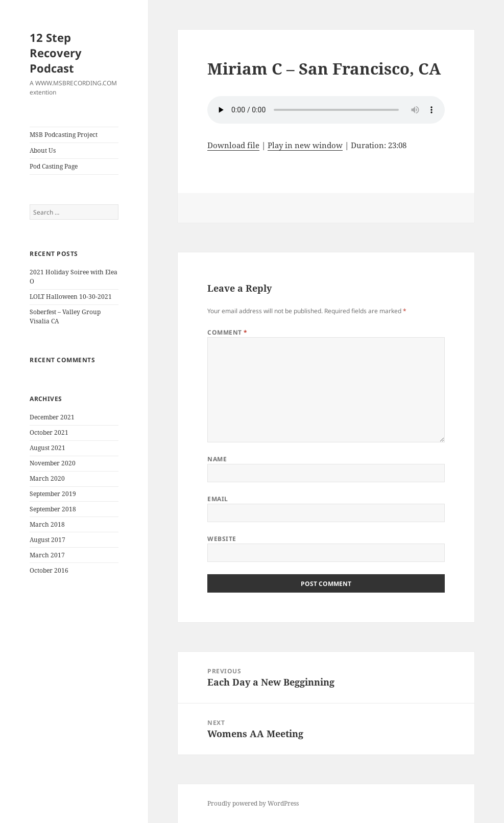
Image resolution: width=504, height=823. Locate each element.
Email (218, 499)
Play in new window (305, 145)
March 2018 (47, 524)
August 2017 (47, 540)
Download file (233, 145)
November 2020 (53, 463)
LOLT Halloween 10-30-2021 (71, 297)
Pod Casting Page (54, 166)
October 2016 (49, 570)
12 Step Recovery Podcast (56, 53)
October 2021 (49, 432)
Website (222, 539)
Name (217, 459)
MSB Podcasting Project (64, 135)
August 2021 (47, 448)
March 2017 (47, 555)
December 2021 (52, 417)
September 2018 (53, 509)
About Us (43, 150)
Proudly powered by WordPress (253, 803)
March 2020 (47, 478)
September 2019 (53, 494)
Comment (227, 332)
